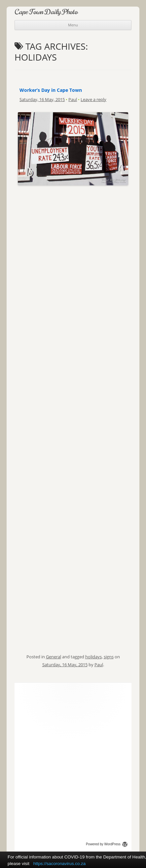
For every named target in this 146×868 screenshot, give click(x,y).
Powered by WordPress (107, 844)
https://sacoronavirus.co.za (60, 864)
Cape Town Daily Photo (46, 12)
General (54, 657)
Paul (73, 99)
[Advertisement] (73, 225)
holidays (93, 657)
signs (109, 657)
